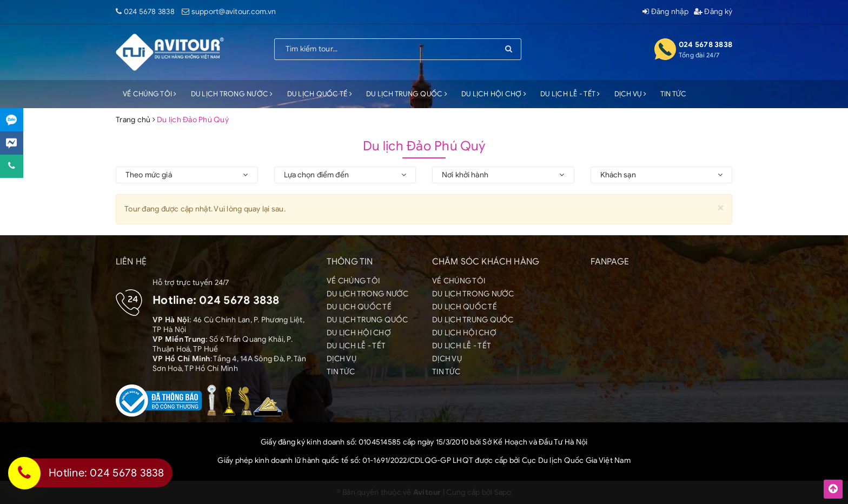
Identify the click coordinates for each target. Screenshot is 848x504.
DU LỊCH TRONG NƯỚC (232, 94)
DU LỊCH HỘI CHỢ (494, 94)
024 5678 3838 (149, 12)
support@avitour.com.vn (234, 12)
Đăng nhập (665, 12)
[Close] (721, 207)
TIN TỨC (674, 94)
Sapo (503, 492)
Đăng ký (713, 12)
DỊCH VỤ (630, 94)
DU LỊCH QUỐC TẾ (320, 94)
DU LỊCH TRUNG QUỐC (407, 94)
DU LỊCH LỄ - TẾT (570, 94)
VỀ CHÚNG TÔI (150, 94)
